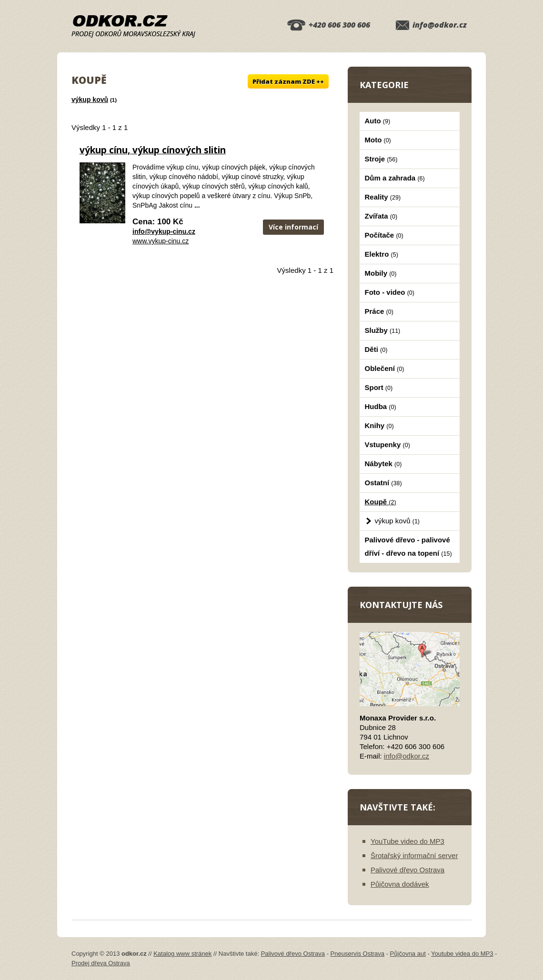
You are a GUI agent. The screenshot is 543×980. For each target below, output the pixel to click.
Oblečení (385, 368)
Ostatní (383, 483)
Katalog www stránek (182, 954)
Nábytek (383, 464)
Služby (383, 330)
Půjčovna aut (408, 954)
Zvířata (381, 216)
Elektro (382, 254)
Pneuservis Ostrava (357, 954)
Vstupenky (387, 445)
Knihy (379, 425)
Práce (379, 311)
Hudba (381, 406)
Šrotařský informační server (414, 855)
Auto (378, 121)
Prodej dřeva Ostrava (101, 963)
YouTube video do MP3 (407, 841)
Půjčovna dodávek (400, 884)
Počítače (384, 235)
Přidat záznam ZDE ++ (288, 81)
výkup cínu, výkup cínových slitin (153, 150)
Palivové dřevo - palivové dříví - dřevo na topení (408, 546)
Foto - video (390, 292)
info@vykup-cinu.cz (164, 231)
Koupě (381, 502)
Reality (383, 197)
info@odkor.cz (440, 25)
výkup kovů (90, 100)
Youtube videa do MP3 (462, 954)
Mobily (381, 273)
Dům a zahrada (395, 178)
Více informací (293, 227)
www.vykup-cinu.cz (161, 241)
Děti (376, 349)
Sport (379, 387)
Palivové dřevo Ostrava (407, 870)
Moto (378, 140)
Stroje (381, 159)
